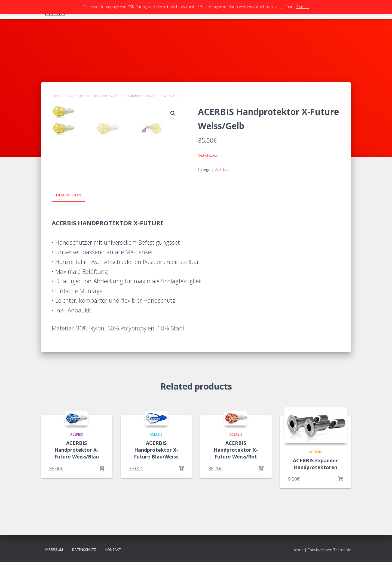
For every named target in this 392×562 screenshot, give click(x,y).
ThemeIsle (342, 550)
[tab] (73, 195)
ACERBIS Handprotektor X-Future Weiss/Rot (236, 449)
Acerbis (106, 96)
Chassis (69, 96)
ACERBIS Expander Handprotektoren (315, 464)
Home (56, 96)
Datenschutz (84, 549)
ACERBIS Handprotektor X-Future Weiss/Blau (77, 449)
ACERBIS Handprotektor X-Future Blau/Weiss (156, 449)
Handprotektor (88, 96)
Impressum (54, 549)
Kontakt (113, 549)
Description (68, 195)
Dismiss (302, 7)
